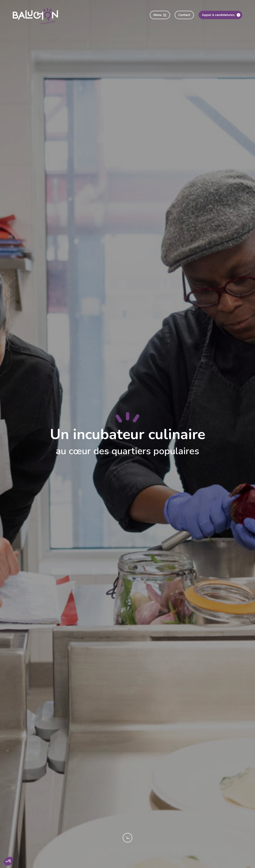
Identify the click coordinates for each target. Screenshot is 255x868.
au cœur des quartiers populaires (127, 451)
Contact (184, 15)
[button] (8, 861)
